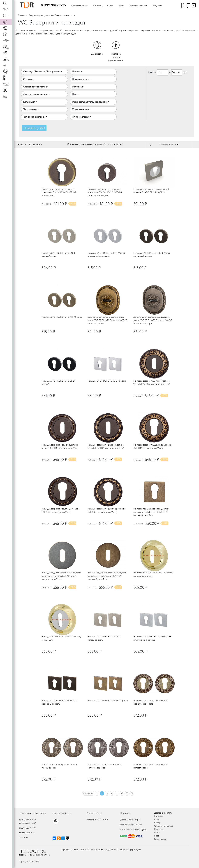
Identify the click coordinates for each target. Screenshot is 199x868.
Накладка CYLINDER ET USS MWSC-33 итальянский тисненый (152, 638)
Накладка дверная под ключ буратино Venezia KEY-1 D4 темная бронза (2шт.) (152, 383)
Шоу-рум (157, 6)
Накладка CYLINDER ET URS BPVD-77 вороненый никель (152, 255)
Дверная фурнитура (38, 15)
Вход (157, 836)
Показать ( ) (34, 128)
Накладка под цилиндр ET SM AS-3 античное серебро (104, 766)
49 (122, 793)
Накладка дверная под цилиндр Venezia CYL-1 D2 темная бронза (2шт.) (106, 510)
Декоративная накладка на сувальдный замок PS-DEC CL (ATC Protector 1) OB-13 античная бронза (107, 320)
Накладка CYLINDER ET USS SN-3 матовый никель (104, 638)
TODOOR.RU (33, 851)
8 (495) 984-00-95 (53, 6)
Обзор (121, 6)
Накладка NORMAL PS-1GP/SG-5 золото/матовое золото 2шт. (153, 574)
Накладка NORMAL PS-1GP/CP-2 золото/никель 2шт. (61, 638)
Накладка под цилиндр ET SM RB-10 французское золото (151, 702)
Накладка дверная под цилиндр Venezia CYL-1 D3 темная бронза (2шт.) (61, 510)
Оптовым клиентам (138, 6)
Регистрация (160, 839)
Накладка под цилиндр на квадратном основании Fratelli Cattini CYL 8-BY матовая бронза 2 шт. (151, 512)
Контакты (98, 6)
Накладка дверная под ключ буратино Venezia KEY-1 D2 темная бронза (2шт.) (106, 447)
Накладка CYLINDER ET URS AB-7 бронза (62, 317)
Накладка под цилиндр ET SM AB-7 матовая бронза (150, 766)
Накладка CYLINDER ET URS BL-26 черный (59, 383)
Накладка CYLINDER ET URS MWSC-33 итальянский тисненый (106, 255)
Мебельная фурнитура (131, 825)
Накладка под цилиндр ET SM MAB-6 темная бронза (60, 766)
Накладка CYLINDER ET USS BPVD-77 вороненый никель (60, 702)
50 (127, 793)
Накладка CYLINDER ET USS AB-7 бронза (108, 701)
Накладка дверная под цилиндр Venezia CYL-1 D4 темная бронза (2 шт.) (152, 447)
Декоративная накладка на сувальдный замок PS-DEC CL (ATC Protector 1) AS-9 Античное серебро (153, 320)
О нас (110, 6)
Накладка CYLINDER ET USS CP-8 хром (107, 381)
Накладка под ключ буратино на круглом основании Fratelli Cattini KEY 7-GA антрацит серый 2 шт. (61, 576)
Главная (22, 15)
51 (132, 793)
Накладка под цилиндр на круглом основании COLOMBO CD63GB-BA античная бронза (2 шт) (105, 192)
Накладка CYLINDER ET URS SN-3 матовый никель (58, 255)
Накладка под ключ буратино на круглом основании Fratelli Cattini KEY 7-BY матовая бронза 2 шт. (107, 576)
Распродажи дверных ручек (133, 829)
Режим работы (94, 813)
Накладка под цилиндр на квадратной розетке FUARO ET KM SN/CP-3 (151, 191)
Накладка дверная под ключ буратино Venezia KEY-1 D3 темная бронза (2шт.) (60, 447)
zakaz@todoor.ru (27, 833)
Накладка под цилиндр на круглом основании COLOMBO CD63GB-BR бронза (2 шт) (59, 192)
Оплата (158, 833)
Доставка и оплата (80, 6)
